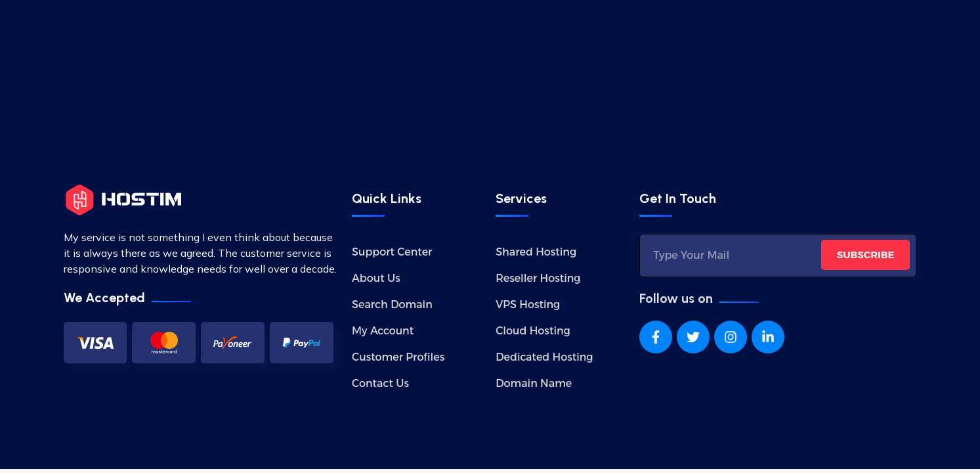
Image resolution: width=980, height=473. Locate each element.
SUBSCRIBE (866, 255)
